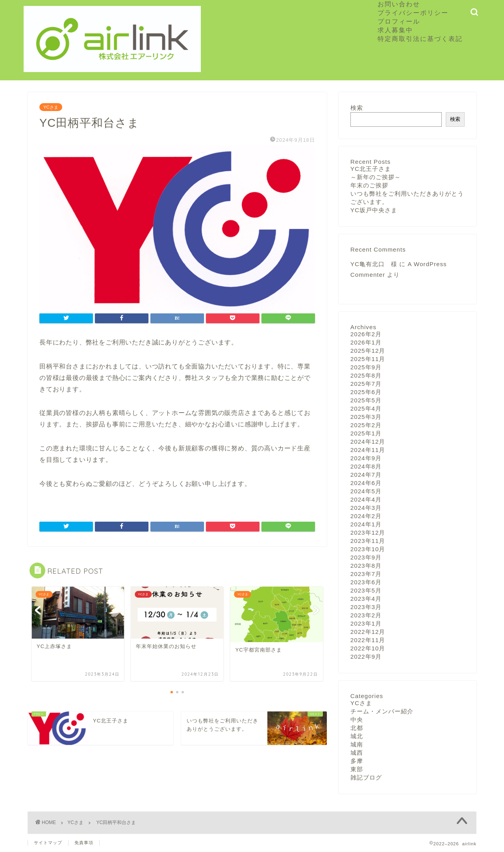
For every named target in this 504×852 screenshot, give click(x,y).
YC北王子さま (371, 169)
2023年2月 (366, 615)
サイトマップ (48, 843)
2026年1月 (366, 342)
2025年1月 (366, 433)
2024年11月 (368, 450)
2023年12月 (368, 532)
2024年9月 (366, 458)
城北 (357, 736)
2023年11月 (368, 541)
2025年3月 (366, 417)
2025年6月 (366, 392)
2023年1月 (366, 623)
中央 (357, 720)
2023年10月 (368, 549)
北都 (357, 728)
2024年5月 (366, 491)
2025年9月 (366, 367)
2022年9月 (366, 657)
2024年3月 (366, 508)
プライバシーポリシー (413, 13)
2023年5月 (366, 590)
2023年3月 (366, 607)
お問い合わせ (399, 4)
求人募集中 (399, 30)
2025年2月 (366, 425)
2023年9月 (366, 557)
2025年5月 (366, 400)
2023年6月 (366, 582)
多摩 (357, 761)
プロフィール (399, 21)
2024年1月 (366, 524)
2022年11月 (368, 640)
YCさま (51, 107)
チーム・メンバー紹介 (382, 711)
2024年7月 (366, 475)
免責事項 (84, 843)
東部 (357, 769)
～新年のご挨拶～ (376, 177)
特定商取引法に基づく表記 (420, 39)
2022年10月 (368, 648)
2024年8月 (366, 466)
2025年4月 (366, 408)
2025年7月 (366, 384)
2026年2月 (366, 334)
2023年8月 (366, 566)
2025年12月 (368, 351)
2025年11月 (368, 359)
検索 (357, 108)
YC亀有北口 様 (374, 264)
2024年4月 (366, 499)
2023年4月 (366, 599)
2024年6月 (366, 483)
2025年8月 (366, 375)
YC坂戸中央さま (374, 210)
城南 (357, 744)
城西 (357, 753)
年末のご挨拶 (369, 185)
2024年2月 (366, 516)
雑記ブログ (366, 777)
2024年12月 (368, 442)
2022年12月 (368, 632)
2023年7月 (366, 574)
